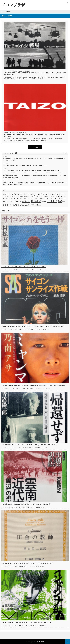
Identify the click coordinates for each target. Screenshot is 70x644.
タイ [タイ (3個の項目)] (27, 196)
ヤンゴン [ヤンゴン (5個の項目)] (6, 202)
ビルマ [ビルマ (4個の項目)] (11, 198)
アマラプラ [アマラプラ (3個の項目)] (9, 194)
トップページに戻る (35, 147)
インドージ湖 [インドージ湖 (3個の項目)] (29, 194)
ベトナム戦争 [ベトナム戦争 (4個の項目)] (38, 198)
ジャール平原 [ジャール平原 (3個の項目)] (23, 196)
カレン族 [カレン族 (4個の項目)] (45, 194)
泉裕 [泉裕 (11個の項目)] (60, 201)
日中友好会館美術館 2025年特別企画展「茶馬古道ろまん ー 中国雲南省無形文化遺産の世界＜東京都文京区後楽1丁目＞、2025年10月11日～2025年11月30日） (35, 177)
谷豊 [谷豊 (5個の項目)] (26, 205)
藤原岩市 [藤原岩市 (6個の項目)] (16, 205)
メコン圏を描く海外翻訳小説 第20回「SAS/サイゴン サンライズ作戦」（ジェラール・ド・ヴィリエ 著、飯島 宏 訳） (33, 326)
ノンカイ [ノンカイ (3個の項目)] (50, 196)
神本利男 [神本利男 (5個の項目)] (9, 205)
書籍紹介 (29, 71)
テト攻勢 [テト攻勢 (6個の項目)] (32, 196)
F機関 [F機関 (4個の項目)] (5, 194)
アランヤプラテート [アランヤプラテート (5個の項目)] (19, 194)
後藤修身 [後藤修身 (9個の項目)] (26, 201)
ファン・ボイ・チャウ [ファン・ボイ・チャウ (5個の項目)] (21, 198)
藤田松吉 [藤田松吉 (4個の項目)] (22, 205)
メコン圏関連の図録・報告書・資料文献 (18, 71)
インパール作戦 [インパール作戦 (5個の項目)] (37, 194)
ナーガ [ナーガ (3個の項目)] (47, 196)
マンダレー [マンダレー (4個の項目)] (45, 198)
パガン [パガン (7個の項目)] (60, 196)
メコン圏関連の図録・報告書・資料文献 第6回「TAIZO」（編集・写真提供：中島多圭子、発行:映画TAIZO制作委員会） (35, 135)
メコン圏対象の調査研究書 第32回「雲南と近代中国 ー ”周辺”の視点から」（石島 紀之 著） (26, 504)
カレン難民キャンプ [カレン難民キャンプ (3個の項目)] (52, 194)
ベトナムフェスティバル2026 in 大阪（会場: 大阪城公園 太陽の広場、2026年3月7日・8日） (26, 165)
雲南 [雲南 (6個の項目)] (29, 205)
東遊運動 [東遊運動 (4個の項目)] (44, 202)
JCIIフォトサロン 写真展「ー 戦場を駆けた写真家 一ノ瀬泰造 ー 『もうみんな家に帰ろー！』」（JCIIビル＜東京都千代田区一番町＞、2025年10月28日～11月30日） (35, 184)
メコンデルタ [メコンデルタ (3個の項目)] (51, 199)
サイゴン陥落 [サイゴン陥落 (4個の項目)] (10, 196)
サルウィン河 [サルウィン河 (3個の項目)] (16, 196)
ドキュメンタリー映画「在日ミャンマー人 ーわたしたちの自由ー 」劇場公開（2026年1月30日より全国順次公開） (32, 171)
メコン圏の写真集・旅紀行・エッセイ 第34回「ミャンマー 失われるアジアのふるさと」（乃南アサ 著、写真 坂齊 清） (33, 386)
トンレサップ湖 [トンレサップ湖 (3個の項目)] (39, 196)
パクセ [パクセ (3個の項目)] (64, 196)
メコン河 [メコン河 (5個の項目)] (58, 198)
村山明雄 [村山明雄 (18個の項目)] (36, 201)
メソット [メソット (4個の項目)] (63, 198)
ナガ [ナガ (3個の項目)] (44, 196)
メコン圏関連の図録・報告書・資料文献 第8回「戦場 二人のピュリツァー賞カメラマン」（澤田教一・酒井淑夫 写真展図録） (35, 74)
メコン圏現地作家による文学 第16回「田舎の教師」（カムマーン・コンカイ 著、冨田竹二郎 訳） (28, 563)
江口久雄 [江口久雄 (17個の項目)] (52, 201)
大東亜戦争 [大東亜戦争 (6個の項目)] (14, 202)
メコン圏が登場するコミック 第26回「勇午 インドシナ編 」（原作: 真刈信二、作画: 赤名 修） (27, 623)
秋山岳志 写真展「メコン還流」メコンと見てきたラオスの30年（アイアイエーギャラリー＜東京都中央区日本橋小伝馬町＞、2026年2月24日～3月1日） (34, 159)
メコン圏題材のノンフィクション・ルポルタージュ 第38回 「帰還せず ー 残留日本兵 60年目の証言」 (29, 445)
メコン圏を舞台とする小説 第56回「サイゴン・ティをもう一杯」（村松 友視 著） (24, 267)
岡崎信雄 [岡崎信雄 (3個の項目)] (20, 202)
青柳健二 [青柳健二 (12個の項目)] (36, 205)
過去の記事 (65, 153)
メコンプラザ (34, 642)
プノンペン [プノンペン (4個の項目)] (31, 198)
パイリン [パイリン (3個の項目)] (55, 196)
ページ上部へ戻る (68, 642)
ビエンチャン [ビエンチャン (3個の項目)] (6, 199)
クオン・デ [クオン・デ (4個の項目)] (60, 194)
